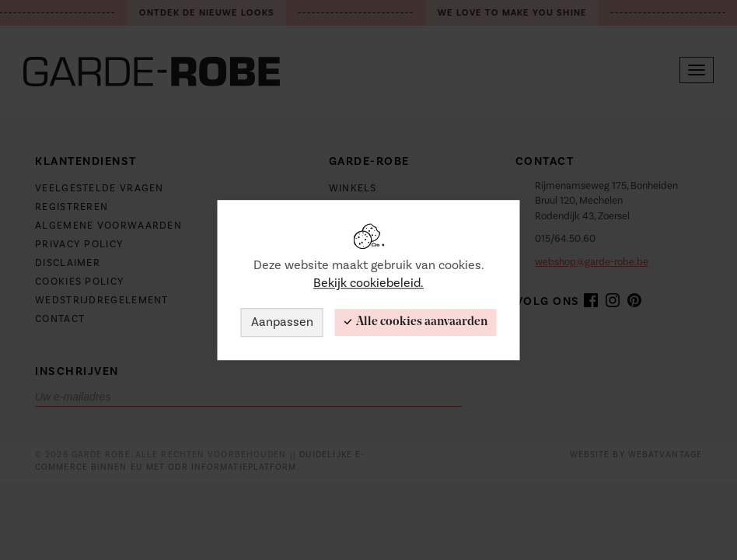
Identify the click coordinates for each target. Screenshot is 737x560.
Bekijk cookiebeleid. (368, 283)
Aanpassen (282, 322)
